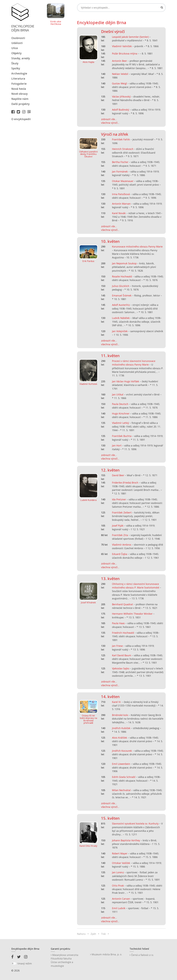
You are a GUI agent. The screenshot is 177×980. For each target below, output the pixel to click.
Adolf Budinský (121, 110)
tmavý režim (25, 963)
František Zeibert (122, 512)
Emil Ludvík (119, 908)
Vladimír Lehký (121, 423)
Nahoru (81, 934)
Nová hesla (19, 89)
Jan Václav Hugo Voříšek (126, 381)
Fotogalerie (19, 84)
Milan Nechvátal (121, 790)
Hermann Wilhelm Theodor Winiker (132, 614)
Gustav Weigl (119, 83)
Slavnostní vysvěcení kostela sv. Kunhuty (135, 824)
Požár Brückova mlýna (125, 53)
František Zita (120, 535)
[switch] (14, 963)
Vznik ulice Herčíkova (56, 23)
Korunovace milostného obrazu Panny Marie (137, 247)
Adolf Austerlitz (121, 305)
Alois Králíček (120, 738)
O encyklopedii (21, 119)
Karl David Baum (122, 655)
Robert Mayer (120, 853)
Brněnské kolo (120, 715)
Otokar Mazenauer (123, 181)
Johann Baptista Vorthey (126, 840)
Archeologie (19, 73)
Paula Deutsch (120, 404)
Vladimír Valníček (122, 46)
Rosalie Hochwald (122, 276)
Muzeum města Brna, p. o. (106, 954)
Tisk (103, 934)
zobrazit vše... (109, 119)
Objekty (16, 53)
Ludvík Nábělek (121, 318)
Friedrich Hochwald (123, 633)
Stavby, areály (21, 58)
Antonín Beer (119, 61)
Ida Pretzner (119, 499)
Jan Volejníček (120, 331)
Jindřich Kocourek (122, 751)
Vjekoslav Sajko (121, 668)
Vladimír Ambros (122, 545)
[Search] (121, 8)
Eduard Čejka (120, 554)
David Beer (118, 475)
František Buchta (122, 436)
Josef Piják (118, 526)
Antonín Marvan (121, 204)
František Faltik (121, 139)
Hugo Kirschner (121, 413)
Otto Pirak (118, 886)
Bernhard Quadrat (123, 604)
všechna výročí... (110, 123)
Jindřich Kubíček (121, 728)
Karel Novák (119, 213)
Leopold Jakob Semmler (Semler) (130, 37)
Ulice (15, 48)
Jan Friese (117, 646)
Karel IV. (117, 702)
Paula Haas (118, 623)
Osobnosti (18, 38)
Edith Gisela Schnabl (124, 777)
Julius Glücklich (121, 286)
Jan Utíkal (118, 394)
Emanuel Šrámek (122, 295)
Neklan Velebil (120, 74)
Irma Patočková (121, 194)
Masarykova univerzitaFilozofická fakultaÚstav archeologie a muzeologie (65, 960)
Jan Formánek (120, 172)
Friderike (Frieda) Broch (125, 483)
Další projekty (20, 104)
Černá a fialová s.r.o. (142, 955)
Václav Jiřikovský (121, 97)
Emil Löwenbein (121, 764)
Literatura (18, 79)
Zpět (93, 934)
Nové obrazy (19, 94)
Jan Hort (117, 445)
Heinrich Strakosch (123, 149)
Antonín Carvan (121, 899)
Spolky (16, 68)
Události (17, 43)
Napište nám (20, 99)
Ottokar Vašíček (121, 863)
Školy (15, 63)
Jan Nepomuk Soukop (124, 263)
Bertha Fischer (120, 162)
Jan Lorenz (118, 872)
